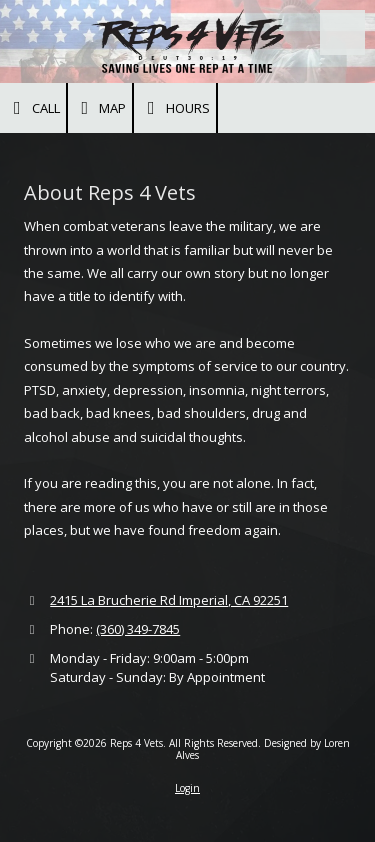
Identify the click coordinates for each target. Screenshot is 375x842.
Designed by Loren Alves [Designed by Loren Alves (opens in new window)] (263, 749)
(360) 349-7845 (138, 629)
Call (33, 108)
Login (187, 788)
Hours (175, 108)
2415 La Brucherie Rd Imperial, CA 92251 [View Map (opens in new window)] (169, 600)
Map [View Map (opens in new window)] (100, 108)
